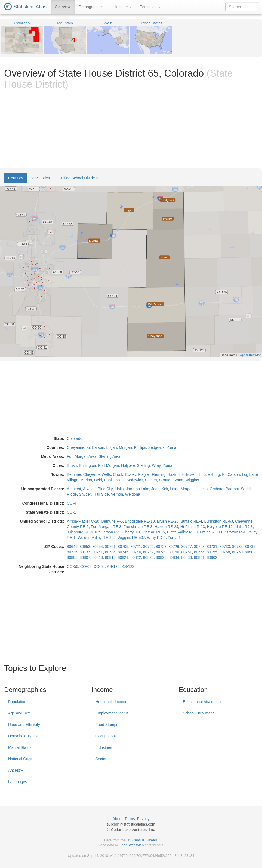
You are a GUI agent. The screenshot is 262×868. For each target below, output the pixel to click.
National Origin (21, 759)
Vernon (117, 494)
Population (17, 702)
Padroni (232, 489)
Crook (118, 474)
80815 (110, 557)
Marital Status (20, 747)
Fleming (159, 474)
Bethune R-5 (112, 521)
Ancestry (16, 770)
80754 (199, 552)
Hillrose (188, 474)
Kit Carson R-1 (108, 532)
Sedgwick (156, 447)
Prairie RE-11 (211, 532)
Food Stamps (107, 725)
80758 (225, 552)
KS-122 (128, 566)
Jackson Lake (138, 489)
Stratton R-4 (235, 532)
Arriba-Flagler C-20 (83, 521)
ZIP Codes (41, 178)
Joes (155, 489)
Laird (174, 489)
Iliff (199, 474)
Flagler (144, 474)
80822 (136, 557)
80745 (123, 552)
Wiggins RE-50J (131, 538)
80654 (98, 547)
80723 (161, 547)
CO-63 (86, 566)
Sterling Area (109, 456)
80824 (148, 557)
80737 (85, 552)
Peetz (119, 480)
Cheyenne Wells (97, 474)
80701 (110, 547)
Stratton (166, 480)
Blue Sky (105, 489)
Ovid (98, 480)
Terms (130, 819)
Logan (112, 447)
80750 (174, 552)
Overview (63, 7)
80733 (225, 547)
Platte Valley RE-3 (182, 532)
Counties (16, 178)
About (118, 819)
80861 (199, 557)
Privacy (143, 819)
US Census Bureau (142, 840)
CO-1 (71, 512)
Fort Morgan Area (82, 456)
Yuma (171, 447)
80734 (237, 547)
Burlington (87, 465)
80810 (98, 557)
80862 (212, 557)
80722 (148, 547)
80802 (250, 552)
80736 (72, 552)
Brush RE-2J (167, 521)
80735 (250, 547)
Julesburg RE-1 (80, 532)
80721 (136, 547)
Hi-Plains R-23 (193, 527)
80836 (187, 557)
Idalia (119, 489)
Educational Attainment (202, 702)
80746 (136, 552)
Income (124, 7)
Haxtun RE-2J (166, 527)
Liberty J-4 (131, 532)
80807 (85, 557)
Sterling (143, 465)
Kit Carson (95, 447)
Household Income (111, 702)
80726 (174, 547)
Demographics (93, 7)
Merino (86, 480)
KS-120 (113, 566)
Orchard (217, 489)
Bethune (74, 474)
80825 (161, 557)
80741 (98, 552)
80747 (148, 552)
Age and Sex (19, 713)
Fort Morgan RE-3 (106, 527)
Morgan (125, 447)
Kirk (165, 489)
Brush (72, 465)
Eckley (131, 474)
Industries (104, 747)
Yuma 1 (174, 538)
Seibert (151, 480)
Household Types (23, 736)
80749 (161, 552)
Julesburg (212, 474)
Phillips (140, 447)
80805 (72, 557)
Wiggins (192, 480)
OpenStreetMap (131, 845)
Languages (18, 782)
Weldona (133, 494)
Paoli (108, 480)
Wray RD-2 (156, 538)
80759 (237, 552)
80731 (212, 547)
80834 (174, 557)
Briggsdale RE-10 (140, 521)
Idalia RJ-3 (244, 527)
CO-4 (71, 503)
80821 (123, 557)
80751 (187, 552)
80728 (199, 547)
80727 (187, 547)
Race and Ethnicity (24, 725)
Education (150, 7)
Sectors (102, 759)
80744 (110, 552)
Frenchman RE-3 (138, 527)
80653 (85, 547)
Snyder (85, 494)
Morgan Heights (194, 489)
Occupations (106, 736)
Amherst (74, 489)
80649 (72, 547)
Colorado (75, 438)
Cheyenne (76, 447)
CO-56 (73, 566)
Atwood (89, 489)
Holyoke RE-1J (220, 527)
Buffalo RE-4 (191, 521)
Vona (179, 480)
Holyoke (128, 465)
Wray (156, 465)
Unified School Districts (78, 178)
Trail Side (101, 494)
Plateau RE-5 (154, 532)
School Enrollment (198, 713)
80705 (123, 547)
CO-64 (99, 566)
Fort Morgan (109, 465)
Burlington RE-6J (219, 521)
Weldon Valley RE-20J (96, 538)
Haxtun (174, 474)
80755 (212, 552)
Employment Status (112, 713)
